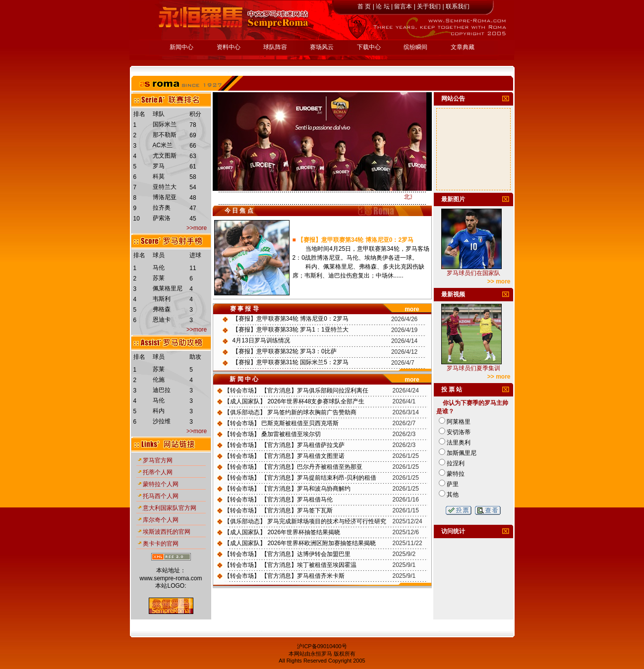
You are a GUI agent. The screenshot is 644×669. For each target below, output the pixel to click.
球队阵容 (275, 47)
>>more (196, 228)
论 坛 (382, 6)
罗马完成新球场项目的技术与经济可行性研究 (327, 521)
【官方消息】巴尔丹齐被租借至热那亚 (312, 467)
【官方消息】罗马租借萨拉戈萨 (303, 445)
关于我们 (429, 6)
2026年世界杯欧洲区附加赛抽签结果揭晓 (322, 543)
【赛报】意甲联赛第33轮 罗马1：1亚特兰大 (291, 330)
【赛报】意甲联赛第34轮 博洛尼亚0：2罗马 (355, 240)
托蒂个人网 (158, 472)
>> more (499, 281)
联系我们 (458, 6)
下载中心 (369, 47)
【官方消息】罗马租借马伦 (297, 500)
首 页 (364, 6)
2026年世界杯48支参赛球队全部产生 (316, 401)
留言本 (403, 6)
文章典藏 (463, 47)
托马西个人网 (161, 496)
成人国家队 (245, 401)
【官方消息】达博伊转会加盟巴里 (306, 554)
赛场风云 (322, 47)
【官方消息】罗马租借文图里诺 (303, 456)
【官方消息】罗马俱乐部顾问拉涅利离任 (315, 390)
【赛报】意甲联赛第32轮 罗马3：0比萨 (285, 351)
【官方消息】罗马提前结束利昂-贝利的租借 (319, 478)
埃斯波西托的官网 (167, 532)
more (412, 309)
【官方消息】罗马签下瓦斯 (297, 510)
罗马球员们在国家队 (473, 273)
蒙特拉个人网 (161, 484)
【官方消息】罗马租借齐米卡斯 (303, 576)
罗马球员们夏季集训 (473, 368)
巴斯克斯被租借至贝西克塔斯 (300, 423)
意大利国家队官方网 (170, 508)
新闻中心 (181, 47)
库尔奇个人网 (161, 520)
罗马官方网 (158, 460)
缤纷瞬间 (415, 47)
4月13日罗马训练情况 (261, 340)
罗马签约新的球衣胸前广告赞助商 (312, 412)
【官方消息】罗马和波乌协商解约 (306, 489)
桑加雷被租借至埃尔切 (291, 434)
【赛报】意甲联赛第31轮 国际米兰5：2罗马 (291, 362)
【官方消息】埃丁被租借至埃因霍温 (309, 565)
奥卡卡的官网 (161, 544)
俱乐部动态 (245, 412)
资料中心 (229, 47)
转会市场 (242, 390)
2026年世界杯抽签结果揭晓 (304, 532)
